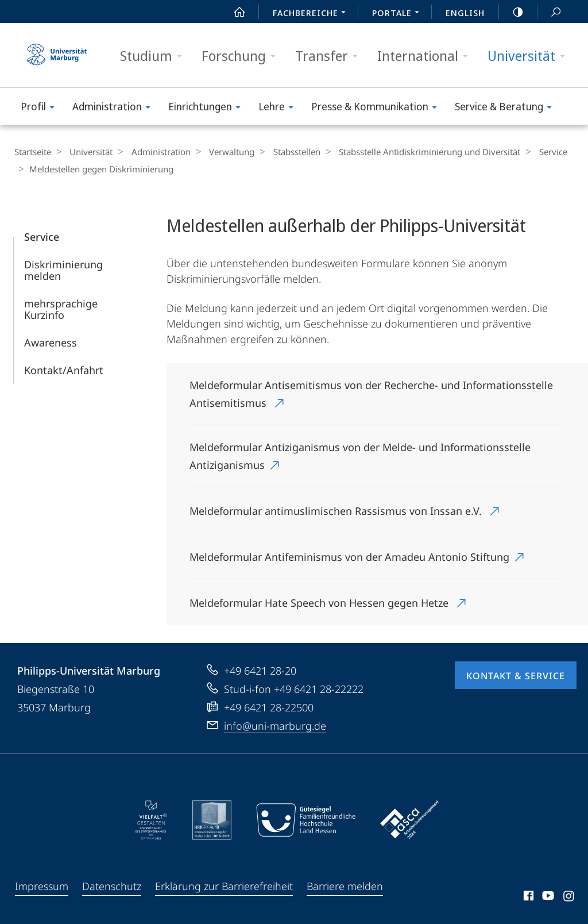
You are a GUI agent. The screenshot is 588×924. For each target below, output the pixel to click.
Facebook (527, 896)
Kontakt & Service (516, 675)
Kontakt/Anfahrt (64, 369)
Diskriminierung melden (63, 269)
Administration (115, 108)
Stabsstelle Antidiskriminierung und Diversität (411, 152)
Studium (155, 56)
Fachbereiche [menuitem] (312, 14)
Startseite (32, 152)
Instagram (569, 896)
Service (530, 152)
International (426, 56)
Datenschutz (112, 885)
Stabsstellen (281, 152)
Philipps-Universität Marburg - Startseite (57, 55)
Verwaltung (220, 152)
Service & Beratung (507, 108)
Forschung (242, 56)
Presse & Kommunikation (378, 108)
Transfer (330, 56)
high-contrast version (512, 12)
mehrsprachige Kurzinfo (61, 308)
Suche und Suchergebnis (550, 12)
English (465, 13)
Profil (41, 108)
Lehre (280, 108)
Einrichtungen (208, 108)
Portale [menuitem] (399, 14)
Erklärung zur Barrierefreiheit (224, 885)
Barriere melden (345, 885)
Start (233, 12)
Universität (530, 56)
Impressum (42, 885)
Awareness (51, 341)
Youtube (547, 896)
